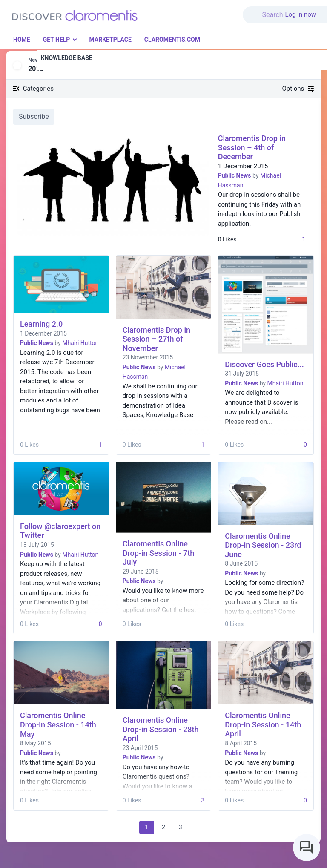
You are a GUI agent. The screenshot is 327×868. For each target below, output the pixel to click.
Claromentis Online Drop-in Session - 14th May (58, 724)
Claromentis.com (172, 40)
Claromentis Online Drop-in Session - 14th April (263, 724)
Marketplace (110, 40)
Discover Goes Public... (264, 364)
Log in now (300, 14)
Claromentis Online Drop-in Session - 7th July (159, 553)
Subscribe (34, 116)
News (35, 60)
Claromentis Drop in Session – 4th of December (252, 147)
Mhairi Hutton (80, 343)
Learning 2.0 (41, 324)
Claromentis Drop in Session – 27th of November (156, 339)
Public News (235, 175)
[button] (264, 10)
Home (22, 40)
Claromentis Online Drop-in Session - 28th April (161, 729)
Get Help (57, 40)
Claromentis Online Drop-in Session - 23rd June (263, 545)
